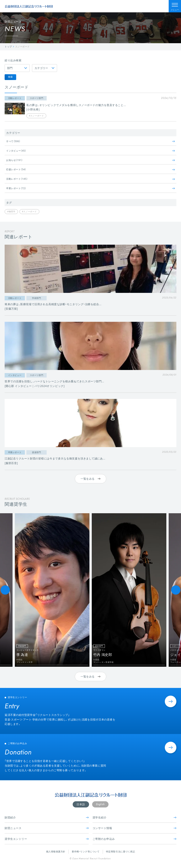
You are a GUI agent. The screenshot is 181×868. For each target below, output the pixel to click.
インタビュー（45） (90, 151)
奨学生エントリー (47, 839)
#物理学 (11, 211)
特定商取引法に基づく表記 (121, 852)
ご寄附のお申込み (135, 839)
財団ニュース (47, 828)
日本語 (81, 804)
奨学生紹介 (135, 817)
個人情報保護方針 (56, 852)
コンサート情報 (135, 828)
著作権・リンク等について (86, 852)
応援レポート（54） (90, 169)
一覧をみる (90, 479)
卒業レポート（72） (90, 188)
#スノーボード (29, 211)
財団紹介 (47, 817)
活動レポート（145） (90, 179)
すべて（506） (90, 141)
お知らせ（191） (90, 160)
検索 (10, 77)
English (100, 804)
